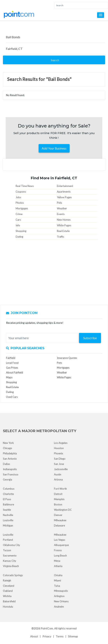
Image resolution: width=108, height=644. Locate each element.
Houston (59, 448)
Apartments (64, 192)
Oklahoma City (12, 545)
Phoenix (59, 453)
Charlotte (8, 494)
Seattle (7, 510)
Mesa (57, 561)
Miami (58, 580)
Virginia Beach (11, 566)
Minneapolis (61, 591)
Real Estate (63, 231)
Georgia (8, 479)
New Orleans (61, 601)
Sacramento (10, 556)
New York (8, 443)
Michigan (8, 525)
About (34, 636)
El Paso (7, 499)
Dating (19, 237)
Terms (60, 636)
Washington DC (63, 510)
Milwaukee (60, 520)
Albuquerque (61, 545)
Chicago (8, 448)
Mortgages (22, 208)
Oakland (8, 591)
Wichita (7, 596)
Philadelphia (10, 453)
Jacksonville (61, 469)
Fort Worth (60, 489)
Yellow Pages (64, 197)
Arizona (58, 479)
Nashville (8, 515)
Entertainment (65, 186)
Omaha (58, 575)
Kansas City (10, 561)
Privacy (47, 636)
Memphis (59, 499)
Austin (58, 474)
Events (61, 214)
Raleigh (7, 580)
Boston (58, 504)
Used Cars (12, 397)
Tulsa (57, 586)
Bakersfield (9, 601)
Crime (19, 214)
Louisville (8, 520)
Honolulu (8, 607)
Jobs (18, 197)
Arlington (59, 596)
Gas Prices (12, 368)
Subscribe (90, 338)
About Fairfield (15, 372)
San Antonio (10, 459)
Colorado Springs (13, 575)
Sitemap (73, 636)
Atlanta (58, 566)
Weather (62, 208)
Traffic (61, 237)
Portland (8, 540)
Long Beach (60, 556)
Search (55, 60)
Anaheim (59, 607)
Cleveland (9, 586)
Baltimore (8, 504)
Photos (20, 203)
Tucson (7, 550)
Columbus (9, 489)
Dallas (6, 464)
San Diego (60, 459)
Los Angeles (61, 443)
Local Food (12, 363)
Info (18, 225)
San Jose (59, 464)
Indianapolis (10, 469)
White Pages (64, 225)
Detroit (58, 494)
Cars (18, 220)
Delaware (59, 525)
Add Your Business (54, 148)
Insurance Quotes (67, 358)
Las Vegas (60, 540)
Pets (59, 203)
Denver (58, 515)
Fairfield (11, 358)
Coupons (21, 192)
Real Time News (25, 186)
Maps (9, 377)
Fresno (58, 550)
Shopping (21, 231)
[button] (101, 15)
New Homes (64, 220)
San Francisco (11, 474)
